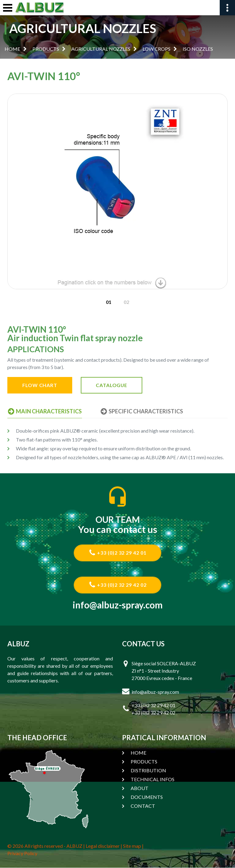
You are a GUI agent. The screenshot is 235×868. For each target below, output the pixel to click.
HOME (12, 49)
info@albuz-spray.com (118, 605)
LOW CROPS (157, 49)
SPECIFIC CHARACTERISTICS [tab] (141, 411)
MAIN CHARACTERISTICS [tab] (44, 411)
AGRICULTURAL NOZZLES (101, 49)
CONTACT (143, 806)
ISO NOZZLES (198, 49)
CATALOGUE (114, 385)
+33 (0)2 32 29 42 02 (118, 585)
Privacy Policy (22, 853)
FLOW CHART (41, 385)
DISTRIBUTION (148, 771)
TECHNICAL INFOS (153, 779)
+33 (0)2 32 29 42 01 (118, 552)
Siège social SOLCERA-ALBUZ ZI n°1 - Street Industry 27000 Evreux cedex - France (164, 671)
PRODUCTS (46, 49)
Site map (132, 846)
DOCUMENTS (147, 797)
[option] (117, 191)
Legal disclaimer (103, 846)
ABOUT (140, 788)
